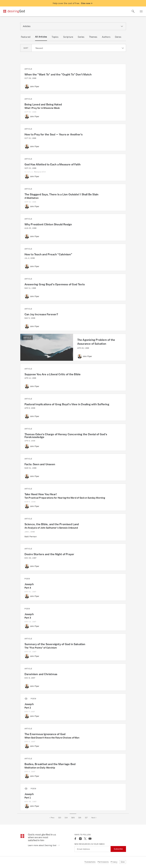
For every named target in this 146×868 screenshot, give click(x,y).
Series (81, 37)
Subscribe (118, 849)
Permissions (103, 862)
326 (80, 818)
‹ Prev (52, 818)
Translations (90, 862)
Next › (94, 818)
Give (123, 862)
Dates (118, 37)
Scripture (68, 37)
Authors (106, 37)
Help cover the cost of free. (73, 3)
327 (86, 818)
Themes (93, 37)
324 (66, 818)
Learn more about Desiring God (44, 845)
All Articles (41, 37)
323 (60, 818)
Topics (55, 37)
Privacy (114, 862)
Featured (26, 37)
